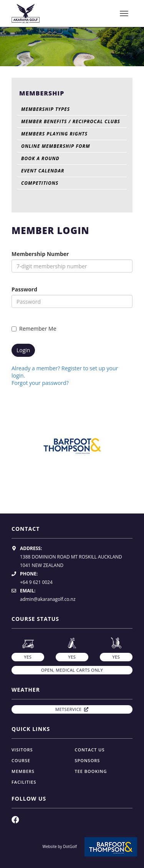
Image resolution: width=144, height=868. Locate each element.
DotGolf (70, 846)
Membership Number (40, 254)
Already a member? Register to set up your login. (65, 372)
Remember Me (34, 329)
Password (24, 289)
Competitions (40, 183)
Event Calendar (43, 171)
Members (23, 771)
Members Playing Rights (54, 134)
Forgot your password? (40, 383)
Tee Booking (91, 771)
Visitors (22, 750)
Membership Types (46, 109)
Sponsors (88, 760)
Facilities (24, 782)
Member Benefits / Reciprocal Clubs (71, 121)
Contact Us (90, 750)
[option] (72, 46)
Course (21, 760)
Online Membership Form (55, 146)
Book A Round (40, 158)
